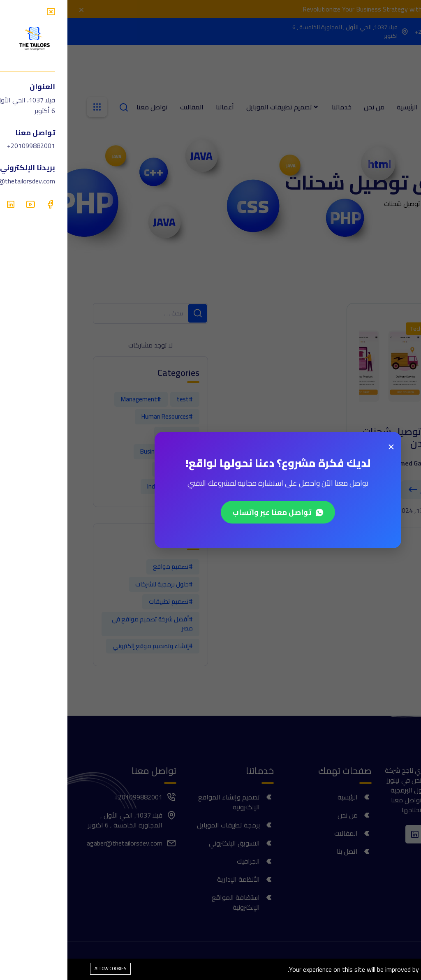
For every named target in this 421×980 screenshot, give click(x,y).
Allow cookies (43, 968)
